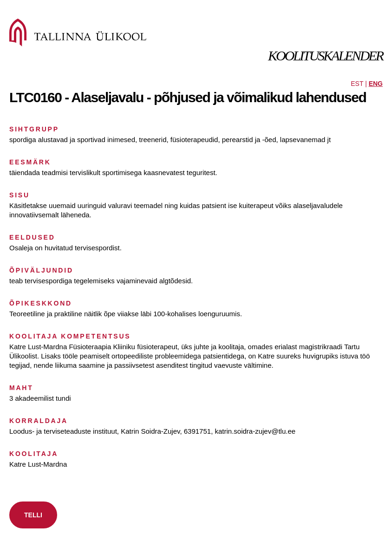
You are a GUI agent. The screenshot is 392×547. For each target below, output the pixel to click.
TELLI (33, 515)
